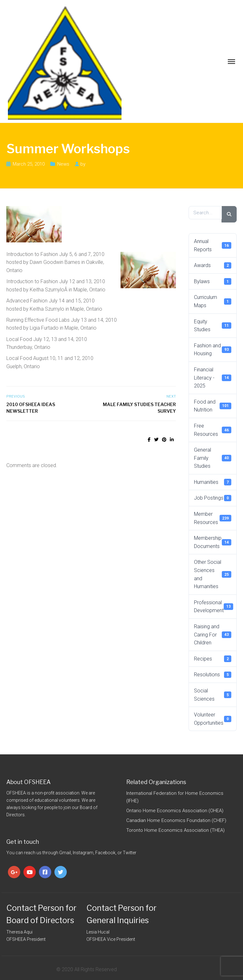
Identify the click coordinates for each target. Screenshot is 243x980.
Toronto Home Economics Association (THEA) (175, 830)
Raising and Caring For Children (213, 635)
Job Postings (213, 498)
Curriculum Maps (213, 301)
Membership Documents (213, 542)
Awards (213, 265)
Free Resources (213, 430)
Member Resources (213, 518)
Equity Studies (213, 326)
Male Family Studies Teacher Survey (139, 408)
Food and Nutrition (213, 406)
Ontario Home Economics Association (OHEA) (175, 811)
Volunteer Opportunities (213, 719)
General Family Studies (213, 458)
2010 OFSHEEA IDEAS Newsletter (31, 408)
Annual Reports (213, 245)
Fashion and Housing (213, 350)
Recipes (213, 659)
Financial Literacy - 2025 (213, 378)
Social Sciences (213, 695)
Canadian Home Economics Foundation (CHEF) (176, 820)
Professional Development (214, 607)
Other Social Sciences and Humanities (213, 574)
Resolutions (213, 675)
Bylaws (213, 281)
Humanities (213, 482)
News (63, 164)
